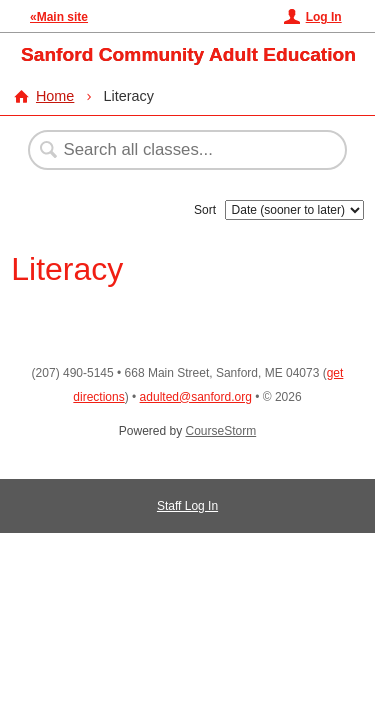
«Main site (59, 17)
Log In (324, 17)
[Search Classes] (177, 150)
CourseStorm (221, 431)
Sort (205, 210)
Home (55, 96)
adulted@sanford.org (196, 397)
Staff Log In (187, 506)
